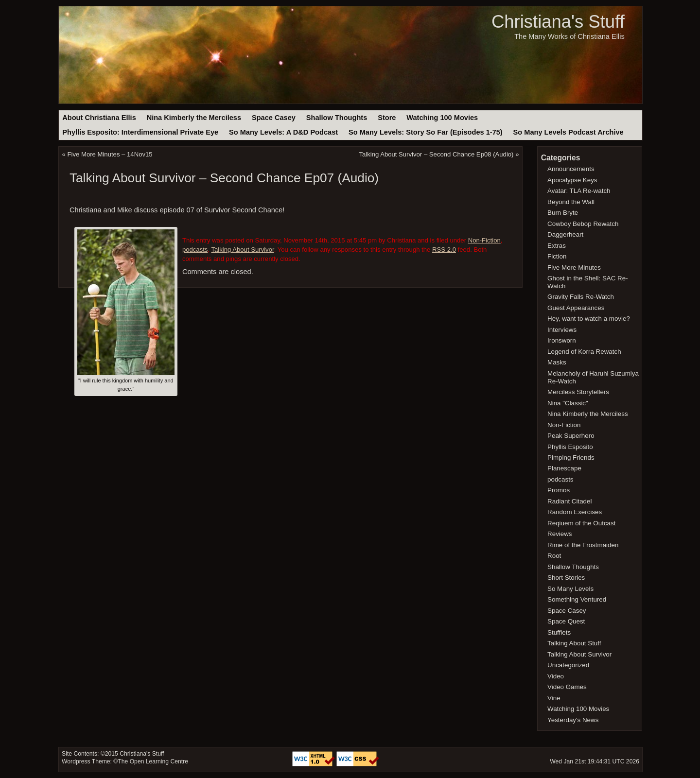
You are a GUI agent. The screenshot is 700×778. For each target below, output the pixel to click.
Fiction (557, 256)
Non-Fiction (484, 240)
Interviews (562, 330)
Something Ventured (577, 599)
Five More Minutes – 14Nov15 (110, 154)
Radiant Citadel (569, 501)
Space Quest (566, 621)
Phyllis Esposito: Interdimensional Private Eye (140, 132)
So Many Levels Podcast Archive (569, 132)
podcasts (195, 250)
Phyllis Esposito (570, 447)
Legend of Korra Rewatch (584, 352)
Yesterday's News (573, 720)
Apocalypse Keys (572, 180)
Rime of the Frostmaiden (583, 545)
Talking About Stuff (574, 643)
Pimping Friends (571, 458)
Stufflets (559, 632)
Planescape (564, 468)
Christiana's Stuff (558, 22)
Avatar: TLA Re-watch (579, 191)
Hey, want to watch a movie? (589, 319)
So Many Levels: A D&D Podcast (283, 132)
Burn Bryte (563, 213)
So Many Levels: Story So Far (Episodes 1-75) (426, 132)
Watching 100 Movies (442, 118)
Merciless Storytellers (578, 392)
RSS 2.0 (444, 250)
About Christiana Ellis (99, 118)
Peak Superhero (571, 436)
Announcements (571, 169)
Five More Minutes (574, 268)
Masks (557, 362)
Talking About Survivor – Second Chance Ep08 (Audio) (436, 154)
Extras (557, 246)
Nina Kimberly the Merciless (194, 118)
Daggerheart (565, 234)
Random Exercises (575, 512)
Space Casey (274, 118)
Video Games (567, 687)
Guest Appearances (576, 308)
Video (556, 676)
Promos (559, 490)
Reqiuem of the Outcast (581, 523)
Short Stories (566, 578)
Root (554, 556)
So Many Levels (570, 589)
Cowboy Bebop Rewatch (583, 224)
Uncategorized (568, 665)
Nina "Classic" (568, 403)
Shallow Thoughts (337, 118)
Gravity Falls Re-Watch (581, 297)
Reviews (560, 534)
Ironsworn (562, 340)
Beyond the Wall (571, 202)
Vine (554, 698)
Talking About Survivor (242, 250)
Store (387, 118)
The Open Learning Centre (153, 761)
